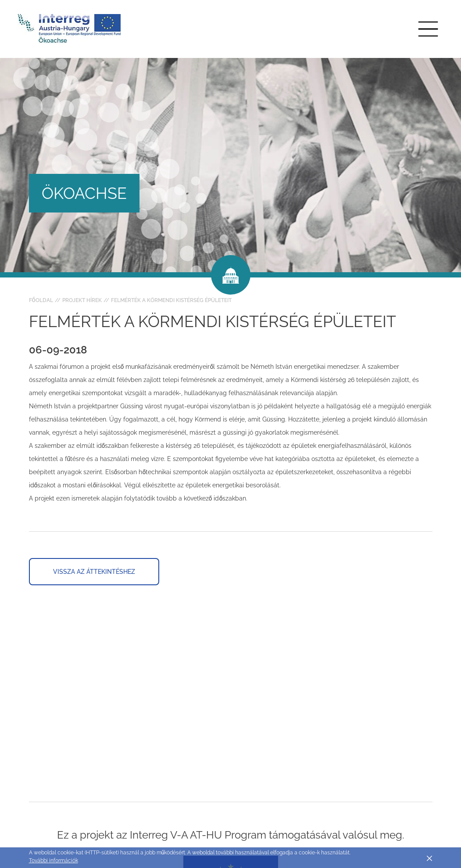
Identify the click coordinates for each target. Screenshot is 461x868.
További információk (54, 861)
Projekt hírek (82, 300)
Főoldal (41, 300)
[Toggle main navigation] (428, 29)
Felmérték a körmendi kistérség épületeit (171, 300)
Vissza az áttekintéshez (94, 572)
